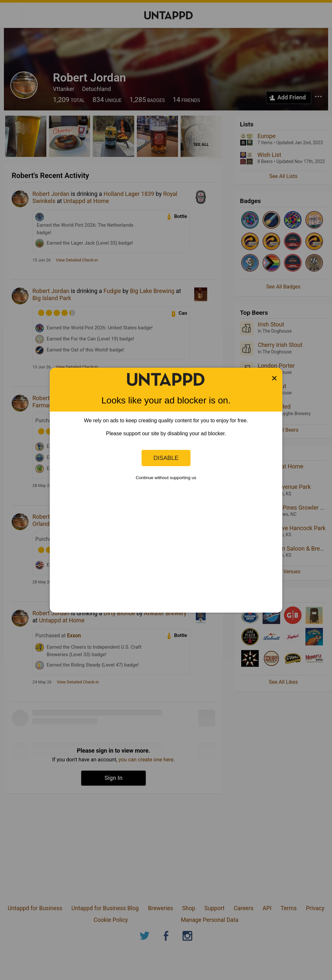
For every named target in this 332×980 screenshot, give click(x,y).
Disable (166, 458)
